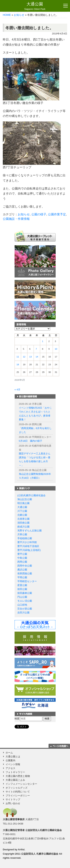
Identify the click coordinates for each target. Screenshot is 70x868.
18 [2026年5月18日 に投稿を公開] (18, 365)
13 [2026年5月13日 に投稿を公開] (31, 357)
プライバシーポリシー (18, 796)
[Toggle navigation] (66, 6)
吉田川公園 (23, 613)
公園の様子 (39, 214)
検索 (17, 719)
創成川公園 (23, 527)
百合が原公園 (25, 609)
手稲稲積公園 (25, 538)
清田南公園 (23, 523)
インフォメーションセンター (21, 784)
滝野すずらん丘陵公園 (29, 531)
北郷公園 (22, 515)
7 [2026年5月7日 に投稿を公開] (36, 349)
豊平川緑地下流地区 (28, 546)
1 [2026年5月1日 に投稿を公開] (43, 341)
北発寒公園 (23, 519)
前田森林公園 (25, 593)
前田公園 (22, 589)
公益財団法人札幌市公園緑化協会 (44, 830)
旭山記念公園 (25, 499)
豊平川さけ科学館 (27, 542)
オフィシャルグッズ (17, 788)
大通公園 (35, 6)
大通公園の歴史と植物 (18, 776)
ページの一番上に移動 (59, 746)
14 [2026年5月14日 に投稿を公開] (37, 357)
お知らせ (19, 15)
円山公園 (22, 597)
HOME (7, 15)
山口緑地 (22, 605)
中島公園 (22, 558)
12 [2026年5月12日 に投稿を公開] (24, 357)
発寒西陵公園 (25, 573)
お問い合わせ (13, 803)
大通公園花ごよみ (15, 780)
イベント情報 (13, 764)
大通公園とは (13, 757)
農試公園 (22, 570)
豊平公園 (22, 554)
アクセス (10, 768)
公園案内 (10, 760)
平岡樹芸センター (27, 581)
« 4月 (17, 390)
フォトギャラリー (15, 772)
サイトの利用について (18, 792)
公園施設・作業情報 (16, 219)
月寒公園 (22, 534)
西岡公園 (22, 562)
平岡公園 (22, 577)
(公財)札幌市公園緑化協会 (32, 495)
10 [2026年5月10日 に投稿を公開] (56, 349)
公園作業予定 (57, 214)
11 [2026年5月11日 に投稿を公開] (18, 357)
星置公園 (22, 585)
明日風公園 (23, 503)
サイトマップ (13, 799)
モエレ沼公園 (25, 601)
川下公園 (22, 511)
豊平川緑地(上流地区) (29, 550)
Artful (21, 849)
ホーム (9, 753)
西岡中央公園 (25, 566)
